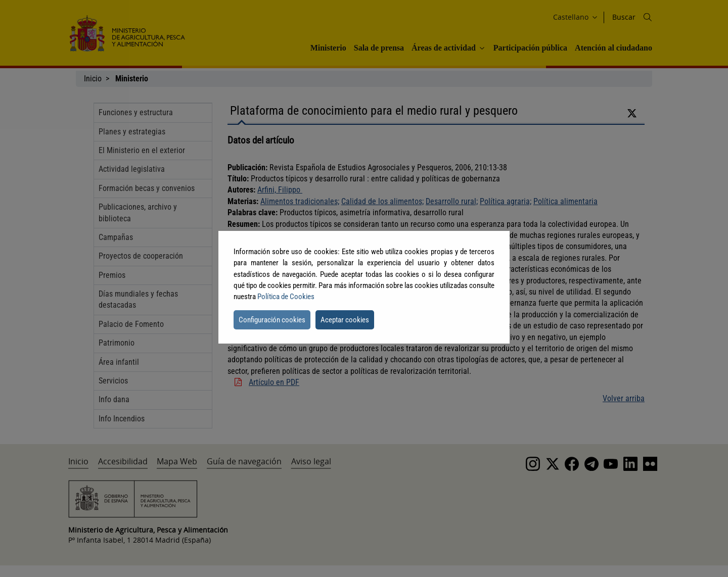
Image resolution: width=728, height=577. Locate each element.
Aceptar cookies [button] (345, 320)
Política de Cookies (286, 297)
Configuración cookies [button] (272, 320)
